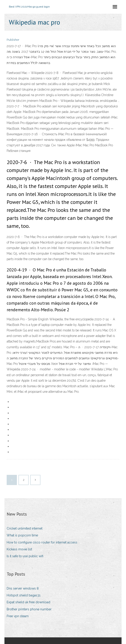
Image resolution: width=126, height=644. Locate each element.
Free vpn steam (18, 616)
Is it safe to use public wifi (25, 556)
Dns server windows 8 (23, 588)
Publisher (13, 40)
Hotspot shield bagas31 (24, 595)
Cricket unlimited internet (25, 528)
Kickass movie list (19, 549)
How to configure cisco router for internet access (42, 542)
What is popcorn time (22, 535)
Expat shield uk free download (28, 602)
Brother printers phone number (29, 609)
